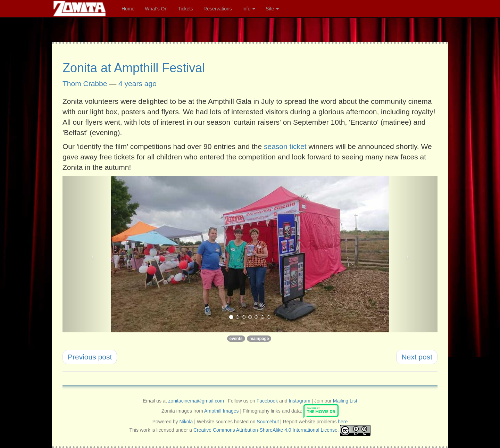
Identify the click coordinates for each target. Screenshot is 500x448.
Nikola (186, 422)
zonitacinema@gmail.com (196, 401)
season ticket (285, 146)
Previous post (90, 357)
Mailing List (345, 401)
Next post (417, 357)
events (236, 339)
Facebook (267, 401)
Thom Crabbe (85, 84)
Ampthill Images (222, 410)
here (343, 422)
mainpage (259, 339)
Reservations (218, 9)
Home (128, 9)
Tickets (185, 9)
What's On (156, 9)
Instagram (299, 401)
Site (272, 9)
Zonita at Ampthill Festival (134, 68)
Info (249, 9)
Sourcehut (268, 422)
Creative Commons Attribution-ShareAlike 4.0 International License (265, 430)
